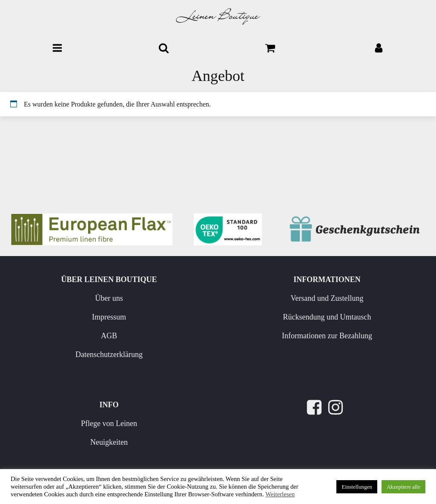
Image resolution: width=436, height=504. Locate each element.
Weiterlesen (280, 494)
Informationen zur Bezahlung (327, 336)
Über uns (109, 298)
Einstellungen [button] (357, 487)
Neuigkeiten (109, 442)
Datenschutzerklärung (109, 354)
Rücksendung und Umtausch (327, 317)
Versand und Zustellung (327, 298)
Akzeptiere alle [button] (403, 487)
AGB (109, 336)
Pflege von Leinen (109, 423)
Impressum (109, 317)
